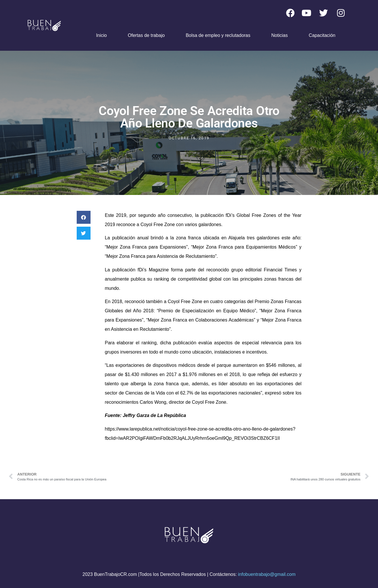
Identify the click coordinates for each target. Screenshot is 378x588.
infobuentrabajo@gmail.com (267, 574)
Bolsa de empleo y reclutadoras (218, 35)
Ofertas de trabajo (146, 35)
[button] (84, 217)
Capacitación (322, 35)
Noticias (280, 35)
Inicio (101, 35)
